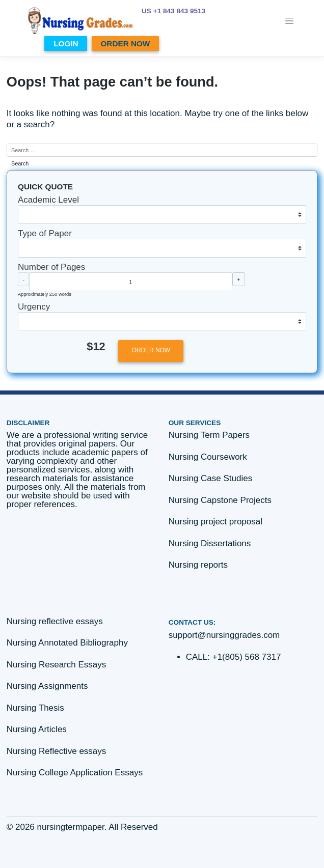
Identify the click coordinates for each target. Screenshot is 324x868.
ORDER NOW (125, 44)
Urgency (34, 307)
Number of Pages (51, 267)
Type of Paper (45, 233)
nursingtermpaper (71, 827)
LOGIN (66, 44)
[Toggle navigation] (290, 21)
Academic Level (48, 200)
